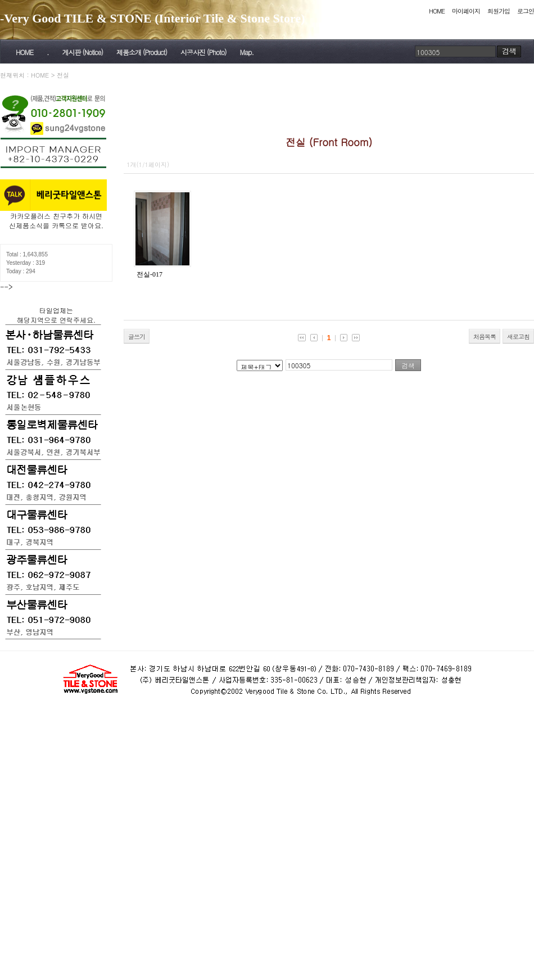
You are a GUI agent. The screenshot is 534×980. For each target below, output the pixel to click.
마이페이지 (466, 11)
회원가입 (499, 11)
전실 (63, 75)
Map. (247, 52)
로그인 (526, 11)
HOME (437, 11)
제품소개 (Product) (142, 52)
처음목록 (485, 337)
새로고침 (518, 337)
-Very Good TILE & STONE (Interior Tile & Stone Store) (153, 18)
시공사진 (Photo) (203, 52)
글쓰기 (137, 337)
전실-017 (150, 274)
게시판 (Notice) (82, 52)
